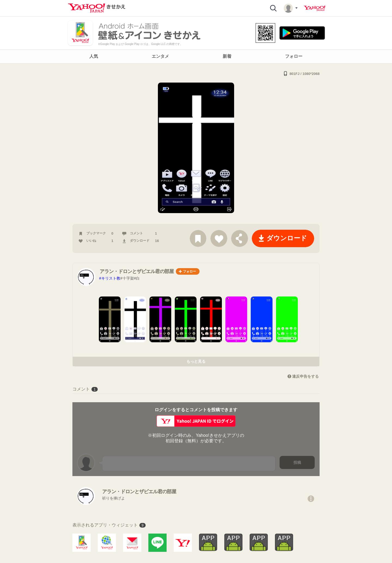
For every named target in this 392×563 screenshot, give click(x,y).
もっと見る (196, 361)
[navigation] (196, 56)
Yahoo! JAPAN (315, 8)
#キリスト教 (110, 278)
